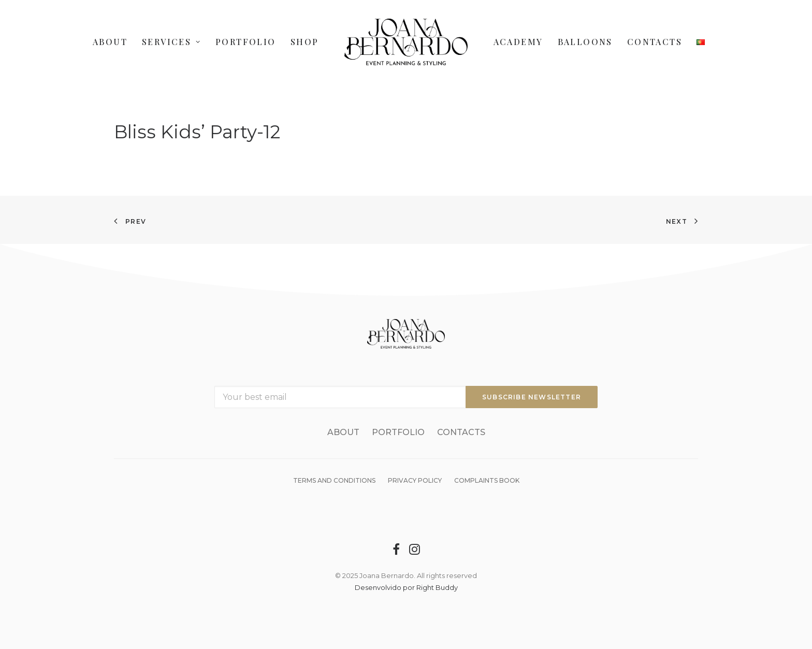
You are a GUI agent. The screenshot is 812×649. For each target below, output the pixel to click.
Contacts (655, 42)
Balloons (585, 42)
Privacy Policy (415, 480)
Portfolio (246, 42)
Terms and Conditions (334, 480)
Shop (305, 42)
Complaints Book (487, 480)
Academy (518, 42)
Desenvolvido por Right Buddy (406, 587)
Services (171, 42)
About (110, 42)
